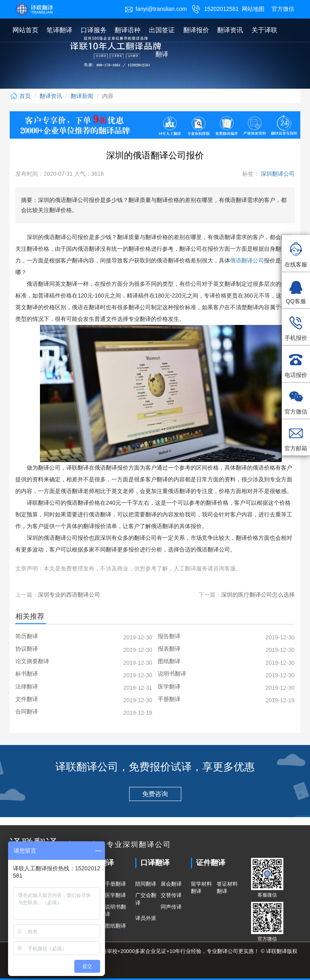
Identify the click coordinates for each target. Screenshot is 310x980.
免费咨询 (155, 794)
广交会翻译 (146, 899)
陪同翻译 (146, 884)
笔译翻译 (59, 30)
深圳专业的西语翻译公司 (69, 595)
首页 (20, 96)
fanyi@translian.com (156, 9)
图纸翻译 (115, 926)
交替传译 (171, 895)
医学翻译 (115, 895)
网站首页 (25, 30)
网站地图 (253, 9)
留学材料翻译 (201, 888)
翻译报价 (196, 30)
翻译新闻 (82, 96)
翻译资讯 (230, 30)
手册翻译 (115, 884)
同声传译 (171, 907)
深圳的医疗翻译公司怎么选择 (258, 595)
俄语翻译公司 (247, 261)
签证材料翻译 (227, 888)
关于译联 (264, 30)
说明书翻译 (115, 911)
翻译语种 (128, 30)
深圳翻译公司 (277, 174)
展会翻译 (171, 884)
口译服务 (94, 30)
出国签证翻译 (162, 42)
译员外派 (146, 918)
